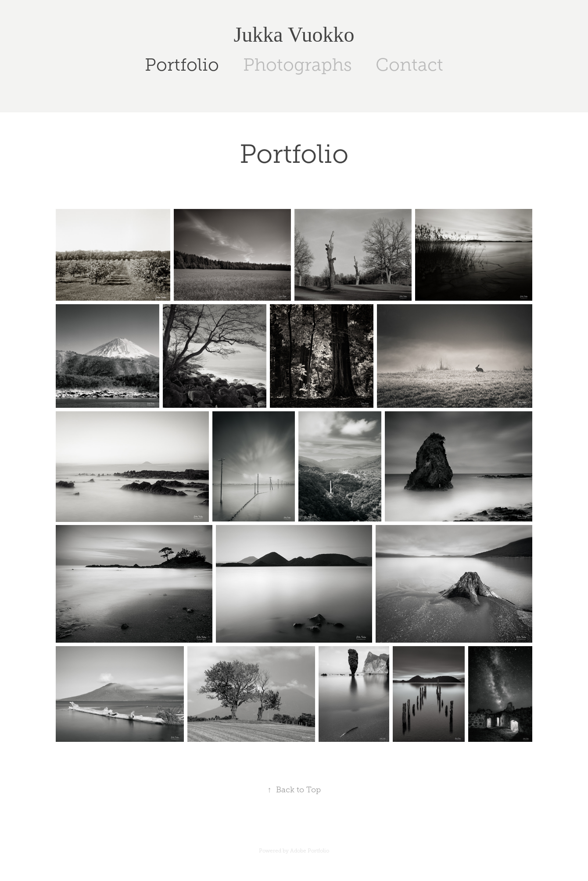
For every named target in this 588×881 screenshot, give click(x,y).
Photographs (298, 65)
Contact (409, 65)
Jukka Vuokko (294, 34)
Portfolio (182, 65)
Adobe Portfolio (310, 851)
